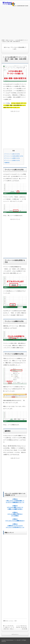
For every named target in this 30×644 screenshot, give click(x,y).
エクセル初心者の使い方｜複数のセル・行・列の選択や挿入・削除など (9, 627)
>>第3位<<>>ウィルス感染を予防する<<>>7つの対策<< (15, 514)
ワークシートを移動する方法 (12, 158)
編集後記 (7, 163)
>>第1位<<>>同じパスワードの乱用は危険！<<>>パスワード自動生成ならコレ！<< (15, 501)
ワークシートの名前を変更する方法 (14, 156)
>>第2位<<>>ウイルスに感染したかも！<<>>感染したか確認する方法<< (15, 507)
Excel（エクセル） (10, 621)
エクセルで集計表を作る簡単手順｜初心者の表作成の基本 (21, 627)
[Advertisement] (15, 22)
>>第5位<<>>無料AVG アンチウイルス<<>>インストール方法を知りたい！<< (15, 526)
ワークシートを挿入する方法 (12, 154)
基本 (16, 621)
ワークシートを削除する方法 (12, 160)
